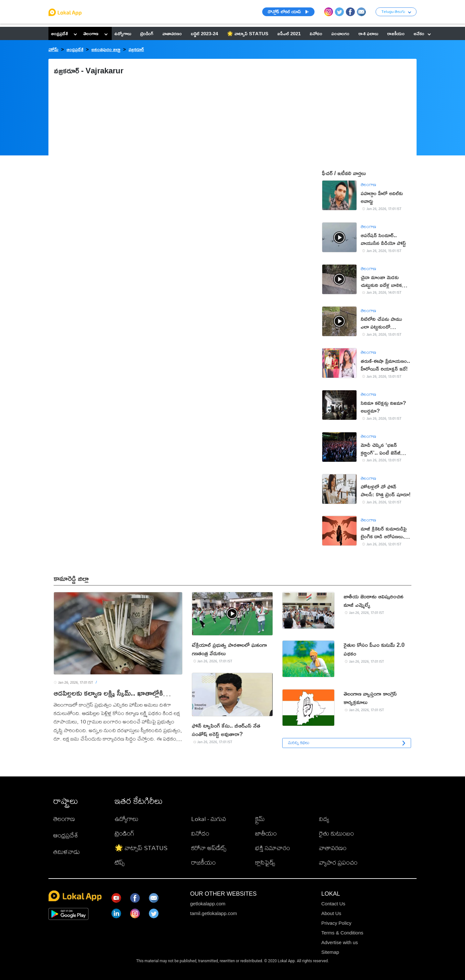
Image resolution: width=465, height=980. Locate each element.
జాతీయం (266, 833)
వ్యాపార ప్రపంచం (338, 862)
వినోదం (200, 833)
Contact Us (333, 904)
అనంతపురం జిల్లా (106, 49)
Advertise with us (340, 942)
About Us (331, 913)
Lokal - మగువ (209, 819)
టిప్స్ (120, 862)
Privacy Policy (336, 923)
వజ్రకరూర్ (136, 49)
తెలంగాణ (91, 33)
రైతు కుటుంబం (336, 833)
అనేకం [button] (422, 33)
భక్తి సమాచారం (273, 848)
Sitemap (330, 952)
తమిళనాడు (67, 852)
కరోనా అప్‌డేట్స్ (209, 848)
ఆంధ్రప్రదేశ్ (59, 33)
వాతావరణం (333, 848)
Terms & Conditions (342, 933)
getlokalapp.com (208, 904)
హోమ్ (53, 49)
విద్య (324, 819)
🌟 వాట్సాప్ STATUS (141, 848)
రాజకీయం (203, 862)
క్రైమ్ (260, 819)
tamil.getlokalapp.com (214, 913)
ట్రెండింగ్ (124, 833)
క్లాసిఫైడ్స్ (265, 862)
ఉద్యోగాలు (127, 819)
